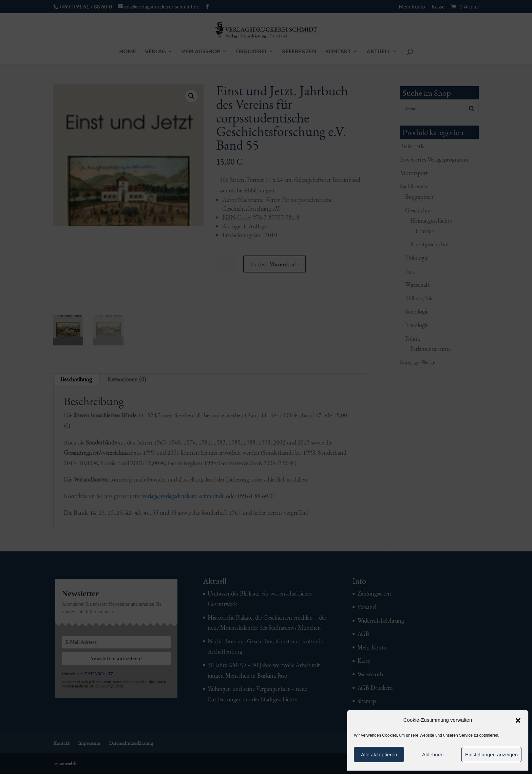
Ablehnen (433, 754)
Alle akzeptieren (379, 754)
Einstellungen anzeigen (491, 754)
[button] (518, 720)
